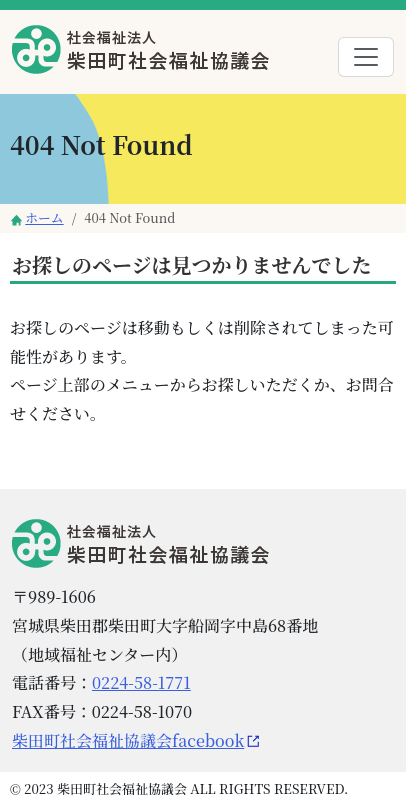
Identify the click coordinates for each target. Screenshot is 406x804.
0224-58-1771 (141, 682)
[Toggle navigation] (366, 57)
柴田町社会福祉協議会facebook (128, 740)
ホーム (44, 217)
